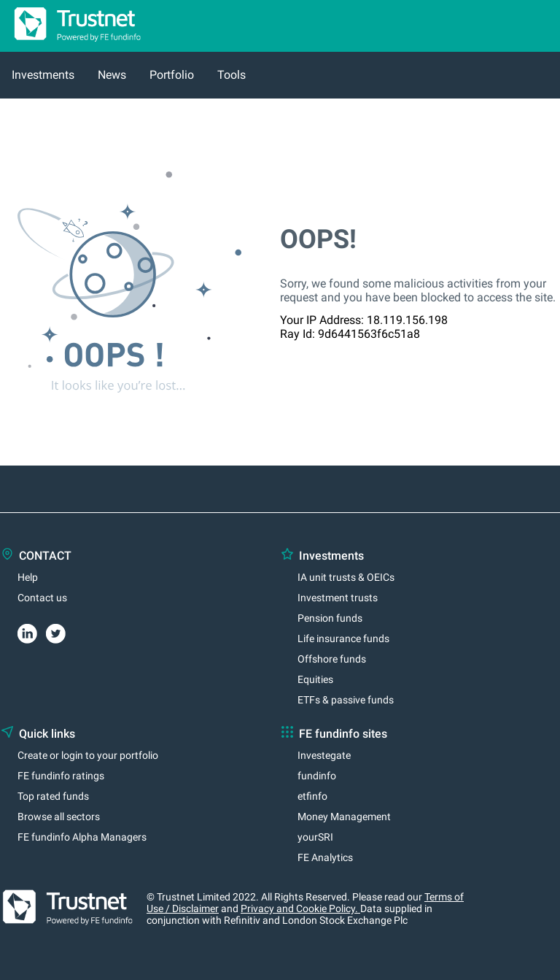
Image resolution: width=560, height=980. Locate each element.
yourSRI (315, 837)
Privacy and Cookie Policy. (300, 908)
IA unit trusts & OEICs (346, 577)
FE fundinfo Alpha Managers (82, 837)
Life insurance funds (343, 638)
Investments (43, 75)
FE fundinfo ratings (61, 776)
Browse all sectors (59, 817)
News (112, 75)
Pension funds (330, 618)
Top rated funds (53, 796)
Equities (315, 679)
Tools (232, 75)
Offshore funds (332, 659)
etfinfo (312, 796)
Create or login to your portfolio (88, 755)
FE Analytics (325, 857)
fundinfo (317, 776)
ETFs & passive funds (346, 700)
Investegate (324, 755)
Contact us (42, 598)
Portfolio (172, 75)
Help (28, 577)
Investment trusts (338, 598)
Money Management (344, 817)
